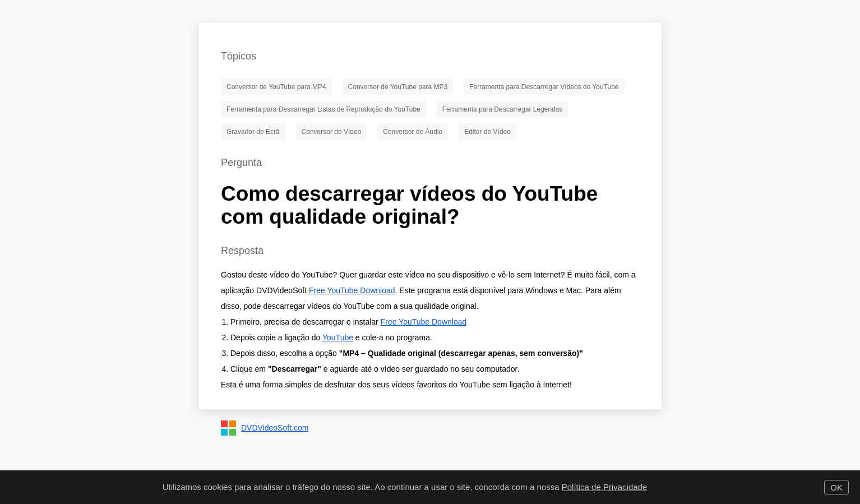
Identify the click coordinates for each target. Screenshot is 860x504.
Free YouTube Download (352, 290)
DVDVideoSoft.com (275, 428)
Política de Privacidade (605, 487)
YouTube (338, 337)
